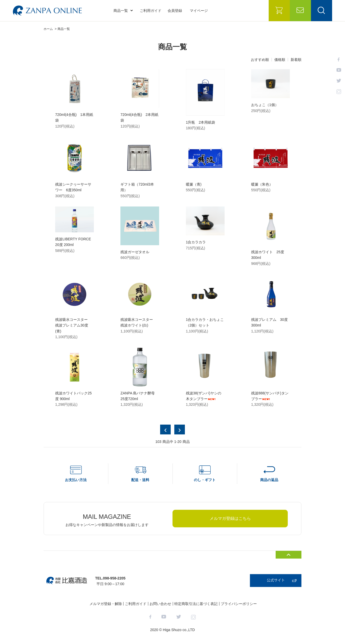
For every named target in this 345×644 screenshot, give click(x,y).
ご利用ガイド (151, 11)
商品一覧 (123, 11)
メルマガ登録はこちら (230, 518)
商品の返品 (269, 480)
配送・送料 (140, 480)
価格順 (280, 60)
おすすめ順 (260, 60)
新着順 (296, 60)
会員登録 (175, 11)
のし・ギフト (205, 480)
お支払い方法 (76, 480)
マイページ (199, 11)
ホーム (48, 29)
